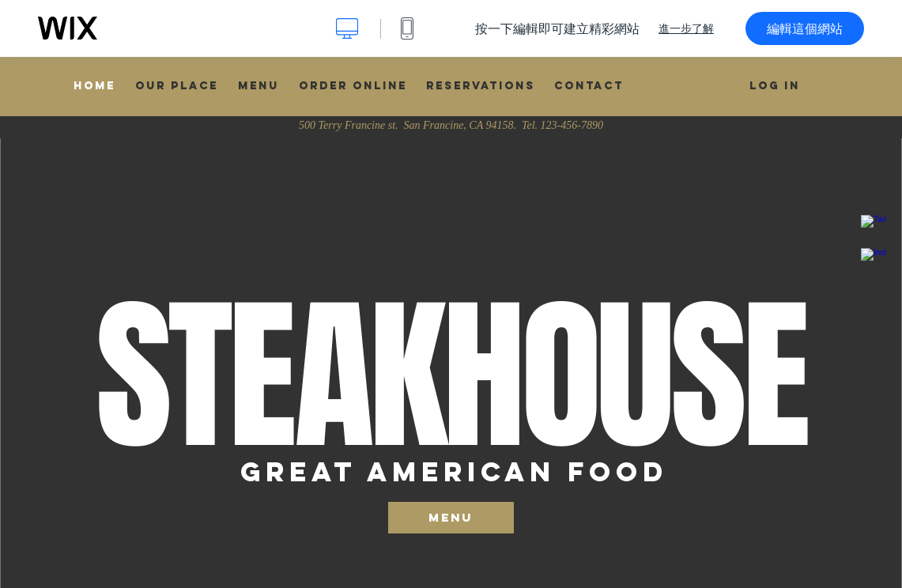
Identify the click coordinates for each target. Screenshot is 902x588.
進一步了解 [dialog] (686, 28)
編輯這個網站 (805, 28)
